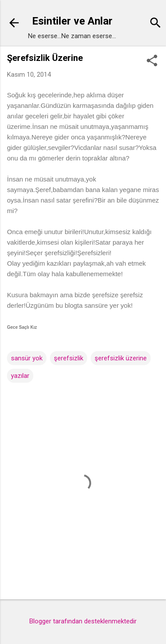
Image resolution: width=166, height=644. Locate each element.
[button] (152, 61)
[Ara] (155, 24)
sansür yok (27, 358)
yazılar (20, 376)
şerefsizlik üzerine (121, 358)
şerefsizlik (69, 358)
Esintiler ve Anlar (72, 21)
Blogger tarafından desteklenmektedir (83, 621)
